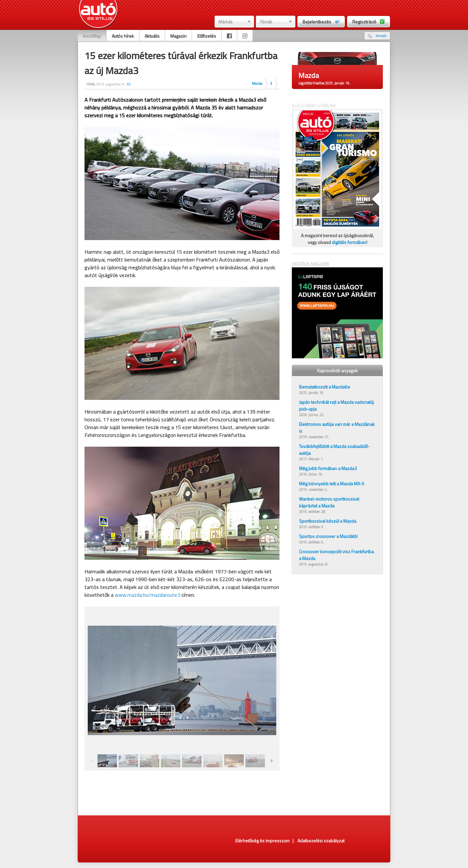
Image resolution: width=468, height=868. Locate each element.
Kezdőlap (92, 36)
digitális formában (349, 242)
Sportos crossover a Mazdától (328, 536)
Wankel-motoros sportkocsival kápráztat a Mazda (329, 502)
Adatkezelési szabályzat (321, 841)
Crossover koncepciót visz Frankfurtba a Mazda (336, 555)
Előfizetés (207, 36)
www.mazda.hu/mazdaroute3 (147, 595)
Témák (266, 22)
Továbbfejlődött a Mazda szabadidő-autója (334, 450)
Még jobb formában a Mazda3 (328, 468)
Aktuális (152, 36)
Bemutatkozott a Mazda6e (325, 387)
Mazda (257, 83)
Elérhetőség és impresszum (262, 841)
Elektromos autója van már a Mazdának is (337, 428)
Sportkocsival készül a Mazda (328, 521)
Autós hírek (123, 36)
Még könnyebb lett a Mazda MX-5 (332, 484)
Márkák (226, 22)
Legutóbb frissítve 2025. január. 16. (324, 83)
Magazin (178, 36)
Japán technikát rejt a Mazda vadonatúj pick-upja (336, 405)
